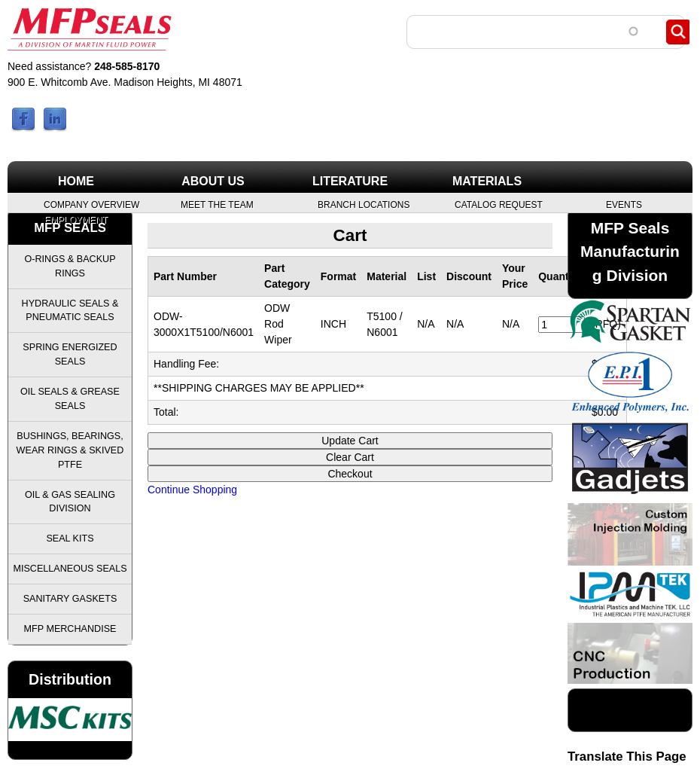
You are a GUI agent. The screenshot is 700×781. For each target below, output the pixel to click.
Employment (76, 219)
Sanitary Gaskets (70, 599)
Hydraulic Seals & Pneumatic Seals (70, 311)
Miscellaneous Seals (70, 569)
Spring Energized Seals (70, 354)
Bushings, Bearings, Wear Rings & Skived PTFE (70, 450)
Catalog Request (499, 204)
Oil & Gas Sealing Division (70, 502)
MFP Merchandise (70, 629)
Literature (350, 181)
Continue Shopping (192, 490)
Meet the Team (217, 204)
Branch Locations (364, 204)
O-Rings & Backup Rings (70, 266)
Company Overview (91, 204)
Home (76, 181)
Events (624, 204)
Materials (487, 181)
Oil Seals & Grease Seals (70, 399)
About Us (213, 181)
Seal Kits (70, 538)
